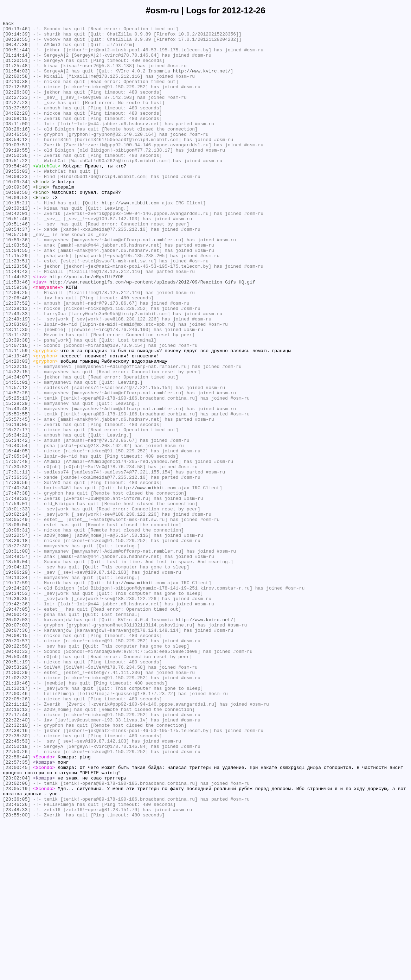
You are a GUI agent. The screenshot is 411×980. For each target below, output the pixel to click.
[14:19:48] (17, 423)
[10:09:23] (17, 208)
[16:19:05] (17, 505)
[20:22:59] (17, 771)
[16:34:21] (17, 518)
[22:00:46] (17, 828)
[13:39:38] (17, 404)
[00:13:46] (17, 31)
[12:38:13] (17, 366)
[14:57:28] (17, 467)
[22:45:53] (17, 885)
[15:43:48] (17, 486)
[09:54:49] (17, 195)
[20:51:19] (17, 790)
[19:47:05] (17, 727)
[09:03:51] (17, 170)
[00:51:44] (17, 56)
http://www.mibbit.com (130, 240)
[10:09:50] (17, 227)
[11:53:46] (17, 335)
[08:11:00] (17, 145)
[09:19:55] (17, 176)
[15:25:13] (17, 474)
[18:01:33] (17, 607)
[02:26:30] (17, 107)
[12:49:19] (17, 379)
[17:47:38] (17, 588)
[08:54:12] (17, 164)
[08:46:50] (17, 157)
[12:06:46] (17, 354)
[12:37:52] (17, 360)
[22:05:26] (17, 835)
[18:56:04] (17, 670)
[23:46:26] (17, 961)
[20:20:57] (17, 765)
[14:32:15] (17, 436)
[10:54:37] (17, 271)
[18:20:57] (17, 638)
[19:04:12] (17, 676)
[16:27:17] (17, 512)
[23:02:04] (17, 930)
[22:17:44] (17, 854)
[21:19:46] (17, 816)
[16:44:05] (17, 537)
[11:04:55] (17, 297)
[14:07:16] (17, 411)
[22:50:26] (17, 898)
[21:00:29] (17, 803)
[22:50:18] (17, 892)
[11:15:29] (17, 303)
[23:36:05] (17, 955)
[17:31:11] (17, 562)
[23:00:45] (17, 917)
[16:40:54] (17, 531)
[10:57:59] (17, 278)
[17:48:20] (17, 594)
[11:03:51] (17, 290)
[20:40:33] (17, 778)
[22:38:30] (17, 879)
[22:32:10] (17, 866)
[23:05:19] (17, 942)
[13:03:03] (17, 385)
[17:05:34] (17, 543)
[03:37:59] (17, 126)
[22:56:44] (17, 904)
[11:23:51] (17, 309)
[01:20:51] (17, 69)
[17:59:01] (17, 600)
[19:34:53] (17, 708)
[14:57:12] (17, 461)
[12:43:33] (17, 373)
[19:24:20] (17, 702)
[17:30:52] (17, 556)
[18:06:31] (17, 632)
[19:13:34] (17, 689)
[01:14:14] (17, 62)
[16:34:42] (17, 524)
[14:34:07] (17, 448)
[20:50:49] (17, 784)
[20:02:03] (17, 740)
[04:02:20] (17, 132)
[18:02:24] (17, 613)
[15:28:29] (17, 480)
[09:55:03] (17, 202)
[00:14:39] (17, 37)
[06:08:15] (17, 138)
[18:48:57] (17, 664)
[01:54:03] (17, 81)
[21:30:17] (17, 822)
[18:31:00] (17, 657)
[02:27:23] (17, 113)
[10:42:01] (17, 252)
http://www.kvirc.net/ (202, 81)
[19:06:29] (17, 683)
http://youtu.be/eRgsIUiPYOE (87, 328)
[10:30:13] (17, 246)
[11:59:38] (17, 341)
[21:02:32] (17, 809)
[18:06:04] (17, 626)
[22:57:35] (17, 911)
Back (8, 24)
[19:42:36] (17, 721)
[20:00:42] (17, 733)
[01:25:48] (17, 75)
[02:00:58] (17, 88)
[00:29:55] (17, 43)
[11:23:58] (17, 316)
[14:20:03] (17, 429)
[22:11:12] (17, 841)
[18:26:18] (17, 645)
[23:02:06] (17, 936)
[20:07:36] (17, 752)
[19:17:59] (17, 695)
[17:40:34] (17, 581)
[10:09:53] (17, 233)
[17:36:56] (17, 575)
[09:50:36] (17, 183)
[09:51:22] (17, 189)
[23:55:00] (17, 974)
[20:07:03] (17, 746)
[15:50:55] (17, 493)
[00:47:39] (17, 50)
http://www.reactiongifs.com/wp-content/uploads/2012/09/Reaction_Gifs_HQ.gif (152, 335)
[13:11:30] (17, 392)
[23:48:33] (17, 968)
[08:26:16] (17, 151)
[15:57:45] (17, 499)
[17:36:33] (17, 569)
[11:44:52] (17, 328)
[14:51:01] (17, 455)
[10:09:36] (17, 221)
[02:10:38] (17, 94)
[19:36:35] (17, 714)
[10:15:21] (17, 240)
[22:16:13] (17, 847)
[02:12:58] (17, 100)
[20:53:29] (17, 797)
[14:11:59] (17, 417)
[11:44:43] (17, 322)
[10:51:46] (17, 259)
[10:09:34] (17, 214)
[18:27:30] (17, 651)
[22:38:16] (17, 873)
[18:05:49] (17, 619)
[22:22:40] (17, 860)
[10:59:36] (17, 284)
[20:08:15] (17, 759)
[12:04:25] (17, 347)
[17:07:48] (17, 550)
